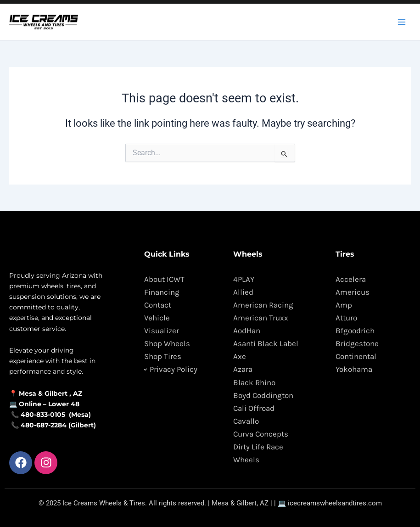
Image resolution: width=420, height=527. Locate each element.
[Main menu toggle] (402, 22)
